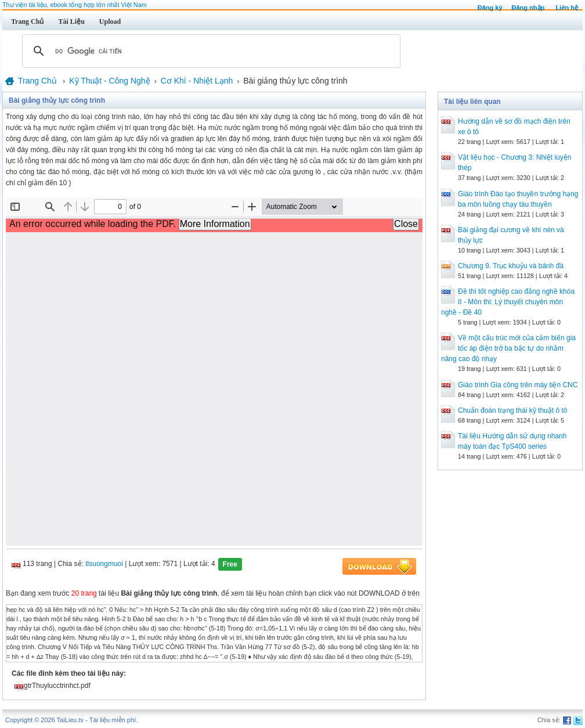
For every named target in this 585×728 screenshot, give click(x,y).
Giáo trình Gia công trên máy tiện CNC (518, 385)
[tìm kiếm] (210, 51)
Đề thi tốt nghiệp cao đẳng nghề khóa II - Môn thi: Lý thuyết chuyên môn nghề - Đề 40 (508, 302)
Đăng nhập (528, 8)
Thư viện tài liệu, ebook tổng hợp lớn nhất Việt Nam (75, 5)
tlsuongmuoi (104, 564)
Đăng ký (490, 8)
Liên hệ (567, 8)
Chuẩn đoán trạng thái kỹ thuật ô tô (512, 410)
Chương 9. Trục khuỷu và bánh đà (511, 266)
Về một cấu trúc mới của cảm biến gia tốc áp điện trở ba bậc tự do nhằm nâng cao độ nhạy (508, 348)
